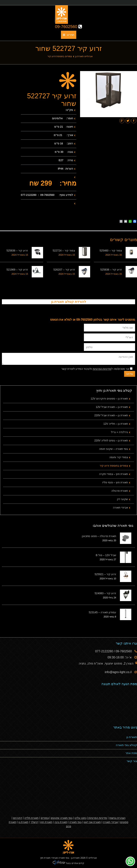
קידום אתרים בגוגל (75, 863)
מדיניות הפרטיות (102, 369)
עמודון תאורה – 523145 (102, 612)
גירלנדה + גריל (119, 432)
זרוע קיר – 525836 (17, 251)
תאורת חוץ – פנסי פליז (115, 482)
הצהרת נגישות (117, 818)
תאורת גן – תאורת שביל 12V (112, 407)
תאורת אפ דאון (92, 822)
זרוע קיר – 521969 (17, 270)
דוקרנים (18, 818)
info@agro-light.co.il (119, 672)
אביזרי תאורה (120, 508)
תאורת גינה (61, 822)
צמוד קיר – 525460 (111, 251)
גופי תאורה (75, 822)
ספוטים (124, 822)
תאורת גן (132, 737)
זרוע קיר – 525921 (105, 574)
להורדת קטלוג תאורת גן (68, 302)
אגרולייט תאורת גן (84, 56)
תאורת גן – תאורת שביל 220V (111, 415)
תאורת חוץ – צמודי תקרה (113, 474)
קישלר (34, 822)
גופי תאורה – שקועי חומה (113, 449)
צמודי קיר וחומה (119, 457)
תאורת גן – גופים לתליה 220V (111, 440)
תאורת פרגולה (120, 491)
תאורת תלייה (31, 818)
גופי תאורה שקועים (62, 818)
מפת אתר (131, 753)
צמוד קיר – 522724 (64, 251)
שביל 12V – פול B (106, 555)
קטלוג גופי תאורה (126, 745)
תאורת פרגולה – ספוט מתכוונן (99, 536)
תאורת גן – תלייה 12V (116, 424)
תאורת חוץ (46, 822)
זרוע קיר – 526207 (64, 270)
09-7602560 (69, 27)
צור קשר (132, 761)
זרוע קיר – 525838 (111, 270)
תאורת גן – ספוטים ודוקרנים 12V (109, 399)
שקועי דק (122, 499)
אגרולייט (93, 858)
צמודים (45, 818)
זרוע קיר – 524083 (105, 593)
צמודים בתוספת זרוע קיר (60, 56)
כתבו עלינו (80, 818)
